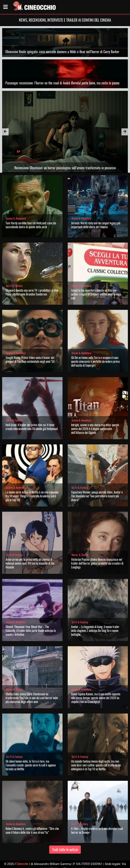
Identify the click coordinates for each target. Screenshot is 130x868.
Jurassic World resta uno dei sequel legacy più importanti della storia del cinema (96, 225)
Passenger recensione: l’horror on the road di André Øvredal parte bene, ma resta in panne (62, 83)
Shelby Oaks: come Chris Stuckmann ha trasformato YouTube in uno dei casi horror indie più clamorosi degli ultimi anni (32, 698)
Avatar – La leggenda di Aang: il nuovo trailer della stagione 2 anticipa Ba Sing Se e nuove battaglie (95, 630)
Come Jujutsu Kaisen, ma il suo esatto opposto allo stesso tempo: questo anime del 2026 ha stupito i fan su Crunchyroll (96, 698)
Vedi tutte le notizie (65, 849)
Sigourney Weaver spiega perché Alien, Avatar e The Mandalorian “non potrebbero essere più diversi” (97, 496)
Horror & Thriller (80, 555)
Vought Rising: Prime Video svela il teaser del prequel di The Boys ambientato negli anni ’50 (30, 359)
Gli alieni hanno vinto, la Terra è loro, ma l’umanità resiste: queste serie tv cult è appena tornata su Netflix (31, 765)
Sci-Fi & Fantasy (14, 286)
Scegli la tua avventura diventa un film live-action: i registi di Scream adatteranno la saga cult (96, 294)
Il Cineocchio (21, 864)
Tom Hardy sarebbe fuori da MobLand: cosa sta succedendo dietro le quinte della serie (31, 225)
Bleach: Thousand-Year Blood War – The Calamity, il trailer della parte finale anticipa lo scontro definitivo (31, 630)
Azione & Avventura (16, 218)
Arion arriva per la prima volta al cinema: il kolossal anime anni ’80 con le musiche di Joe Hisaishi (30, 563)
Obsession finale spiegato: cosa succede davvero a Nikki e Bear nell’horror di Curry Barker (62, 52)
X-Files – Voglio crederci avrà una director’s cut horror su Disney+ (97, 830)
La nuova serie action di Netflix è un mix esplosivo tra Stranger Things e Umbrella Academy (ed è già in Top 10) (32, 496)
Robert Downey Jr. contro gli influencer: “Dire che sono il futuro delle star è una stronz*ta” (32, 830)
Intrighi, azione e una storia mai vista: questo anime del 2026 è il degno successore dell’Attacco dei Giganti (95, 429)
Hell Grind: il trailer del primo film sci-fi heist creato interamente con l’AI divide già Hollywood (32, 427)
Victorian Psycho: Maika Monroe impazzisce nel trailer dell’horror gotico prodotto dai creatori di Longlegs (97, 563)
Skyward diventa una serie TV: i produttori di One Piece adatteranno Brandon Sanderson (32, 292)
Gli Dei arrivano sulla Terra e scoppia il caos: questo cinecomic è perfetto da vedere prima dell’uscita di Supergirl (95, 361)
